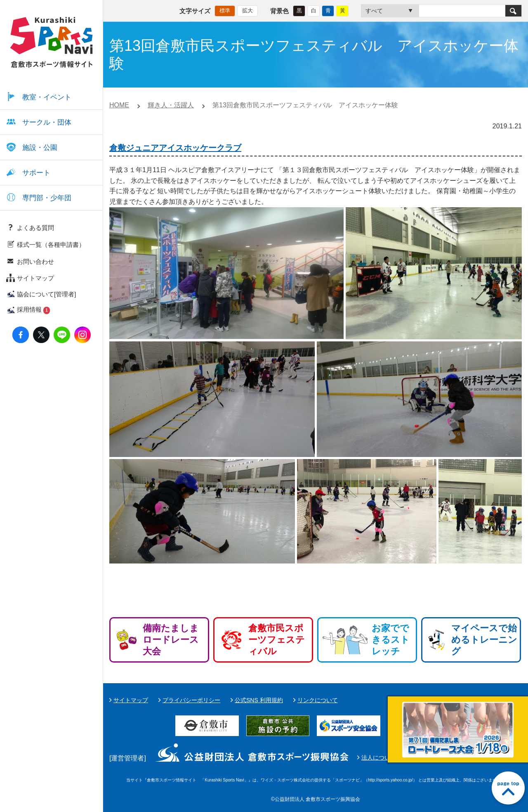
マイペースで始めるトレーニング (484, 640)
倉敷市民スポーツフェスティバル (277, 640)
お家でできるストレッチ (391, 640)
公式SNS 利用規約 (259, 700)
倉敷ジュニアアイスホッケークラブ (175, 148)
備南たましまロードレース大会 (171, 640)
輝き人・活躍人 (171, 105)
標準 (225, 11)
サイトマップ (131, 700)
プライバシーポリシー (191, 700)
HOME (119, 105)
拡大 (247, 11)
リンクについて (318, 700)
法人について (379, 758)
